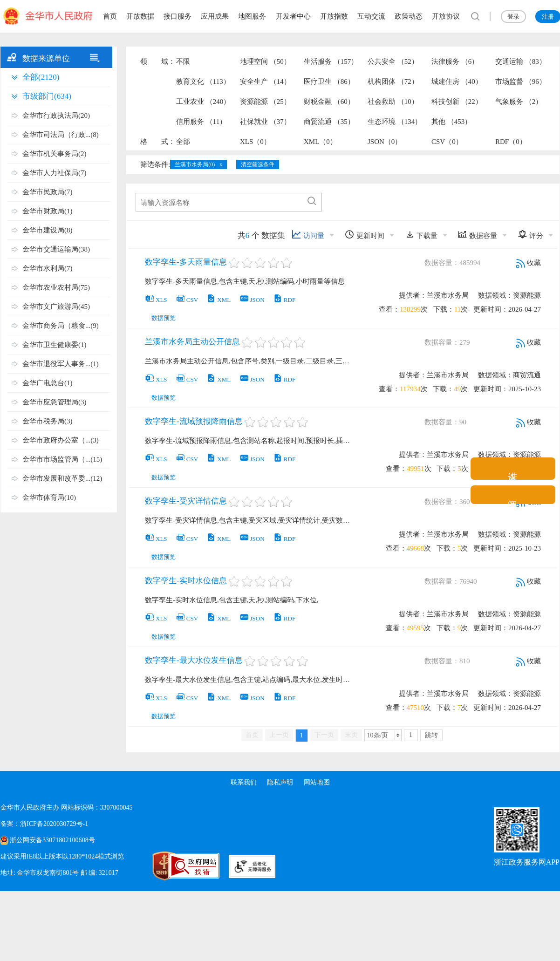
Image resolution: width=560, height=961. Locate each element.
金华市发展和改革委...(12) (62, 478)
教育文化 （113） (203, 82)
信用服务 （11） (201, 122)
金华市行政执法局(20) (56, 116)
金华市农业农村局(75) (56, 287)
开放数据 (140, 16)
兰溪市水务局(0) (195, 164)
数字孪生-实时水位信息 (186, 581)
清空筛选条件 (258, 164)
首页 (110, 16)
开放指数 (334, 16)
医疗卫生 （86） (329, 82)
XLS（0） (255, 142)
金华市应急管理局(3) (55, 402)
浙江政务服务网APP (527, 862)
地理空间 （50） (265, 61)
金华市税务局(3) (48, 421)
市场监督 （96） (521, 82)
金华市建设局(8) (48, 230)
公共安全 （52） (393, 61)
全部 (183, 142)
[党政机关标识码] (140, 866)
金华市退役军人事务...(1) (61, 364)
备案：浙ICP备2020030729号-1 (44, 824)
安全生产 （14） (265, 82)
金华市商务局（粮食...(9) (61, 326)
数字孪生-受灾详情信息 (186, 501)
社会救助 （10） (393, 102)
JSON (252, 300)
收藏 (528, 263)
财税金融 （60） (329, 102)
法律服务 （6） (455, 61)
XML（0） (320, 142)
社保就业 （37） (265, 122)
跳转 (431, 735)
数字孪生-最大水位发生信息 (194, 660)
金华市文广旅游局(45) (56, 307)
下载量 (421, 235)
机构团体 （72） (393, 82)
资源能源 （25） (265, 102)
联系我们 (243, 782)
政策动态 (409, 16)
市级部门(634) (47, 96)
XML (219, 300)
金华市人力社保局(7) (55, 173)
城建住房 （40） (457, 82)
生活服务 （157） (331, 61)
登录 (513, 17)
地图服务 (252, 16)
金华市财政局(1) (48, 211)
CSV (187, 300)
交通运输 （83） (521, 61)
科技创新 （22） (457, 102)
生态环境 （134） (395, 122)
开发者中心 (293, 16)
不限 (183, 61)
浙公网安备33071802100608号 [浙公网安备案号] (52, 840)
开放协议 (446, 16)
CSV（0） (447, 142)
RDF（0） (511, 142)
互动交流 (371, 16)
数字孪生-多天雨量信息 (186, 262)
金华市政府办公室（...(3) (61, 440)
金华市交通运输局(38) (56, 249)
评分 (530, 235)
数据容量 (477, 235)
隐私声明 (280, 782)
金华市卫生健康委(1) (55, 345)
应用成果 (215, 16)
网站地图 (317, 782)
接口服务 (178, 16)
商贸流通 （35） (329, 122)
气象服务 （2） (519, 102)
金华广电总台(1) (48, 383)
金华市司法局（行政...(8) (61, 135)
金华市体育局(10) (49, 498)
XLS (156, 300)
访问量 (308, 235)
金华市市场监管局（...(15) (62, 459)
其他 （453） (451, 122)
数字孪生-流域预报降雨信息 (194, 421)
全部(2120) (41, 77)
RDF (284, 300)
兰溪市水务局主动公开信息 (192, 342)
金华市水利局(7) (48, 268)
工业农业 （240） (203, 102)
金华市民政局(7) (48, 192)
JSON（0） (385, 142)
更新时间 (365, 235)
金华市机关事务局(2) (55, 154)
